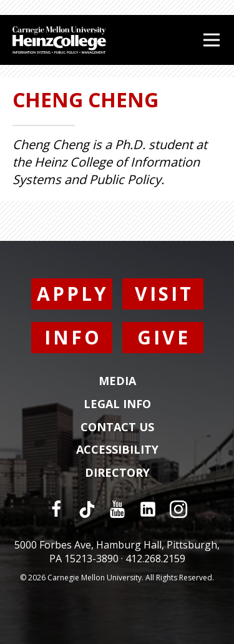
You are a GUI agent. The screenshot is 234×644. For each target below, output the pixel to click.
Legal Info (117, 404)
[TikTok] (87, 509)
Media (117, 381)
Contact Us (117, 427)
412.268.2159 (155, 559)
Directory (117, 473)
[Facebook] (56, 509)
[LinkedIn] (148, 509)
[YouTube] (117, 509)
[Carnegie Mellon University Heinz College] (59, 41)
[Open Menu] (212, 40)
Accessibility (117, 450)
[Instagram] (178, 509)
